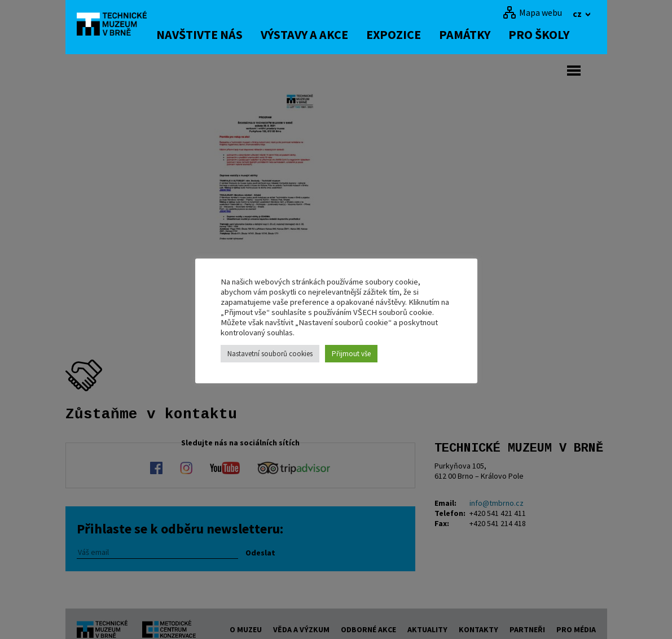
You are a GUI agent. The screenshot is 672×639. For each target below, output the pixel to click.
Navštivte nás (215, 34)
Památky (480, 34)
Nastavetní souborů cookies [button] (270, 354)
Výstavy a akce (320, 34)
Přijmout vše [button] (351, 354)
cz (578, 14)
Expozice (409, 34)
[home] (118, 25)
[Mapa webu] (532, 12)
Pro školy (554, 34)
